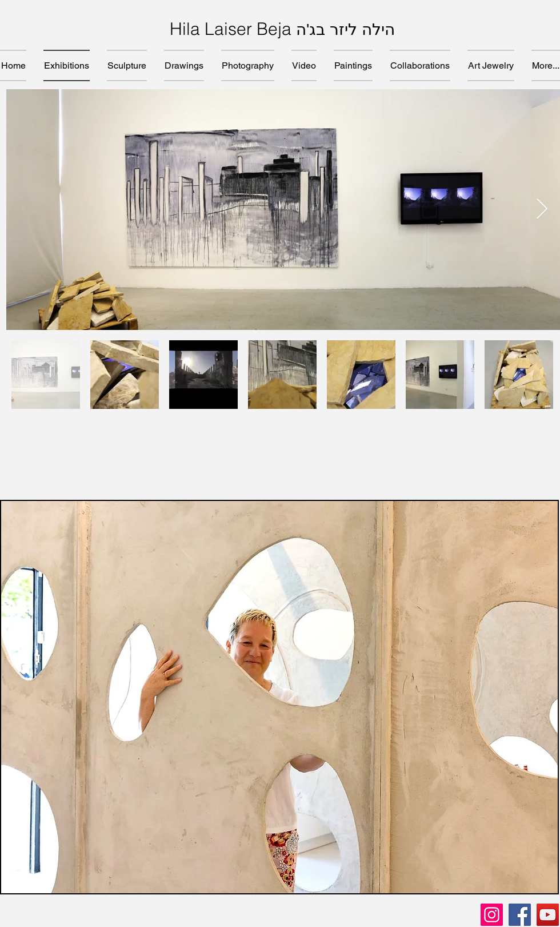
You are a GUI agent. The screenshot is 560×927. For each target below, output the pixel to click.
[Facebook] (520, 915)
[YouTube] (548, 915)
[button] (279, 697)
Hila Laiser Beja (233, 29)
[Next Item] (542, 210)
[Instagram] (492, 915)
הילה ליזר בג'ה (345, 29)
